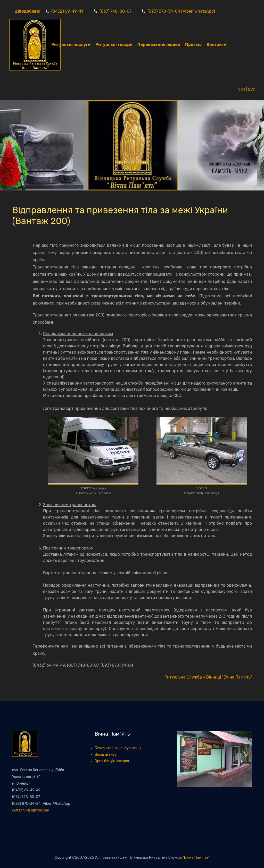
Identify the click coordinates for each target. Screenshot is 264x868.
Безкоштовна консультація (118, 748)
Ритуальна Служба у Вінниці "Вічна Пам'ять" (208, 677)
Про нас (193, 45)
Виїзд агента (106, 755)
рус (251, 89)
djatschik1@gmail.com (31, 810)
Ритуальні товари (114, 45)
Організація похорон (112, 761)
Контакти (217, 45)
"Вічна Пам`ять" (196, 858)
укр (242, 89)
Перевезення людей (159, 45)
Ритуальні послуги (71, 45)
